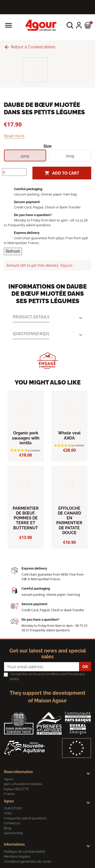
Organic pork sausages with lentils (26, 438)
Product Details (31, 317)
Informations (14, 844)
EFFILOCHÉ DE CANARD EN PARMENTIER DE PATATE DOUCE (69, 521)
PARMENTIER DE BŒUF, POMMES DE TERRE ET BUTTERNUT (26, 518)
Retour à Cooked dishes (30, 47)
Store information (18, 772)
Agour (9, 801)
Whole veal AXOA (69, 435)
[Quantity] (14, 172)
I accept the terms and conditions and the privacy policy (47, 677)
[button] (70, 25)
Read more (14, 136)
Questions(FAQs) (31, 334)
